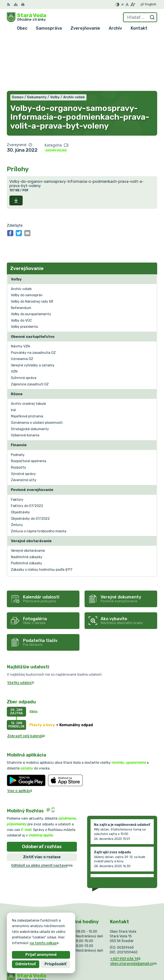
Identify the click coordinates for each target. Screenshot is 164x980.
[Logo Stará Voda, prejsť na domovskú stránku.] (26, 17)
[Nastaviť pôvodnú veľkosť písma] (127, 4)
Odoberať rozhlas (42, 792)
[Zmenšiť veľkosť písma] (123, 4)
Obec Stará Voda (49, 937)
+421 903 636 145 (125, 904)
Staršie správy (103, 827)
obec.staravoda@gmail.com (133, 908)
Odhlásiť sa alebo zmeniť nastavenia (42, 810)
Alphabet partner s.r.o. (70, 933)
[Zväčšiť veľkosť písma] (133, 4)
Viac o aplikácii (20, 736)
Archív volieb (56, 95)
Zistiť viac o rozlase (42, 802)
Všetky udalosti (21, 628)
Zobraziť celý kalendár (26, 681)
